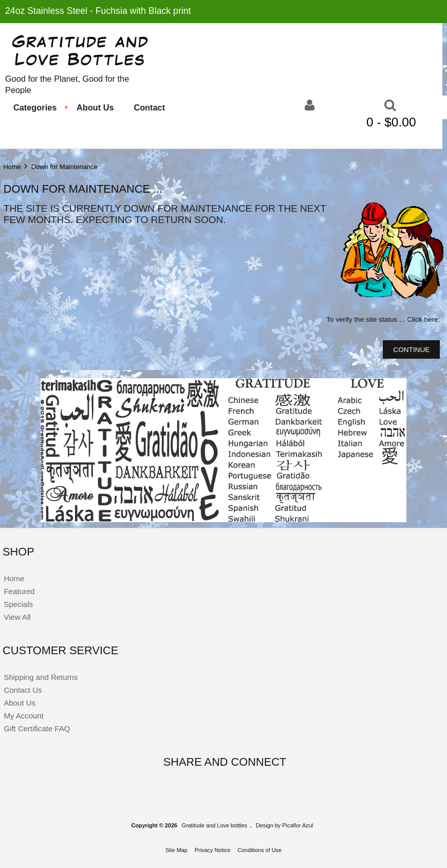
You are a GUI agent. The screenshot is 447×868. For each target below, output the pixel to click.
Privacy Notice (213, 850)
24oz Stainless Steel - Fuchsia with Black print (98, 11)
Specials (18, 604)
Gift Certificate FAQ (37, 728)
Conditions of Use (259, 850)
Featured (19, 591)
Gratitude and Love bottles (214, 825)
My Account (23, 716)
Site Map (176, 850)
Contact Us (23, 690)
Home (12, 167)
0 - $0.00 (393, 122)
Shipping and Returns (41, 677)
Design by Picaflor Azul (284, 825)
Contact (149, 107)
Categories (35, 107)
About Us (95, 107)
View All (17, 617)
